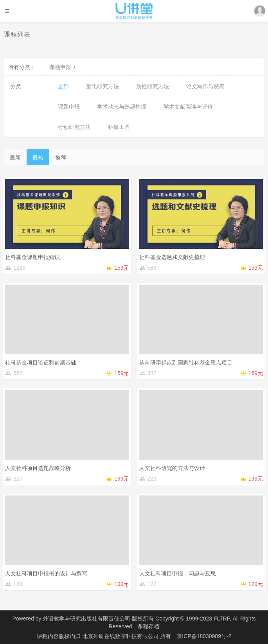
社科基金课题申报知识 (32, 257)
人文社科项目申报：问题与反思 (178, 573)
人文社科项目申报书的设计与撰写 (46, 573)
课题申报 (63, 67)
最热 (38, 158)
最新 (15, 158)
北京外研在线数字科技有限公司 (121, 636)
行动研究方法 (74, 127)
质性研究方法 (153, 86)
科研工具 (119, 127)
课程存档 (148, 626)
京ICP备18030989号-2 (204, 636)
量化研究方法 (103, 86)
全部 (63, 86)
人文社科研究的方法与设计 (172, 468)
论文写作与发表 (205, 86)
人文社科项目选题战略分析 (38, 468)
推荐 (61, 158)
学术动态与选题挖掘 (122, 107)
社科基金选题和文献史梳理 (172, 257)
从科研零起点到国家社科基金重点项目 (186, 363)
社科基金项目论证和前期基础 (41, 363)
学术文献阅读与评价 (188, 107)
